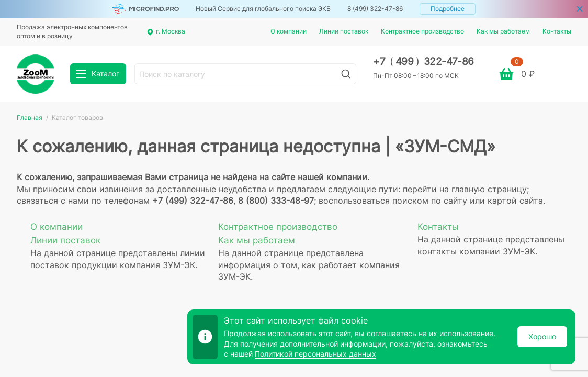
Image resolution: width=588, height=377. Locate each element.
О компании (289, 31)
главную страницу (489, 189)
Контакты (557, 31)
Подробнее (448, 9)
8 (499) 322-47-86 (375, 9)
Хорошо (542, 336)
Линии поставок (344, 31)
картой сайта (515, 201)
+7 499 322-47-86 (423, 62)
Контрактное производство (422, 31)
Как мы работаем (503, 31)
